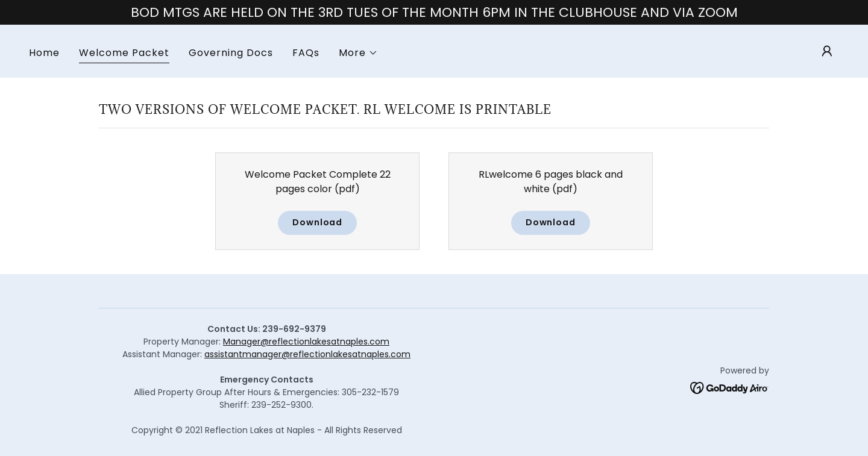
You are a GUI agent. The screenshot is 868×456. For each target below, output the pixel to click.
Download (317, 222)
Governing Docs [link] (231, 53)
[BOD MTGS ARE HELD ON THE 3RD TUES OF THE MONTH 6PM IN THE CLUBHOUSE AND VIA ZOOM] (434, 12)
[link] (730, 387)
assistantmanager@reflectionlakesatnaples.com (307, 354)
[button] (358, 53)
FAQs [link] (306, 53)
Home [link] (44, 53)
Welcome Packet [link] (124, 53)
